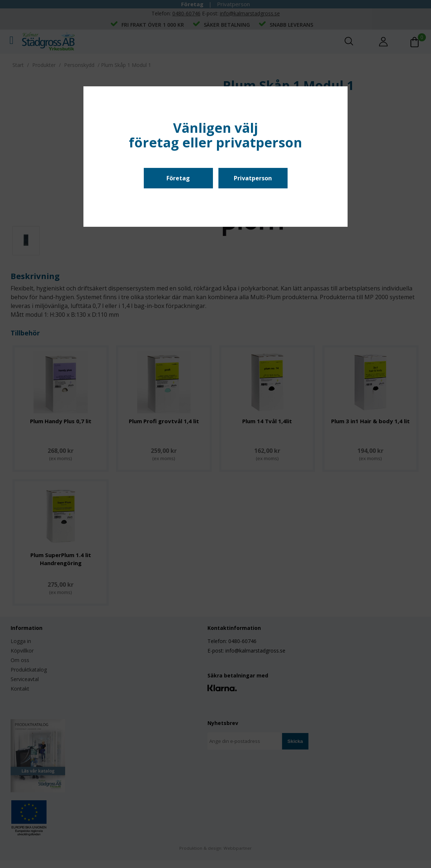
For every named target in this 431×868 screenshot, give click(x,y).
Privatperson (253, 178)
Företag (178, 178)
